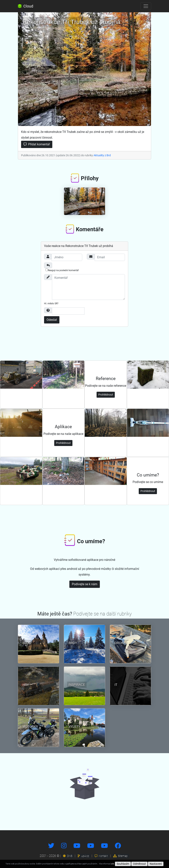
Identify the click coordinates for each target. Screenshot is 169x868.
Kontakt (101, 856)
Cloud (25, 6)
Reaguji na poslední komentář (62, 270)
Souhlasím (123, 864)
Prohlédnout (106, 395)
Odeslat (52, 320)
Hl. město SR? (51, 304)
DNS (68, 856)
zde (112, 864)
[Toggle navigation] (146, 6)
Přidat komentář (37, 144)
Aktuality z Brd (102, 155)
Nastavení (156, 864)
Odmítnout (139, 864)
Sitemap (120, 856)
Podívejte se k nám (85, 584)
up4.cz (83, 856)
